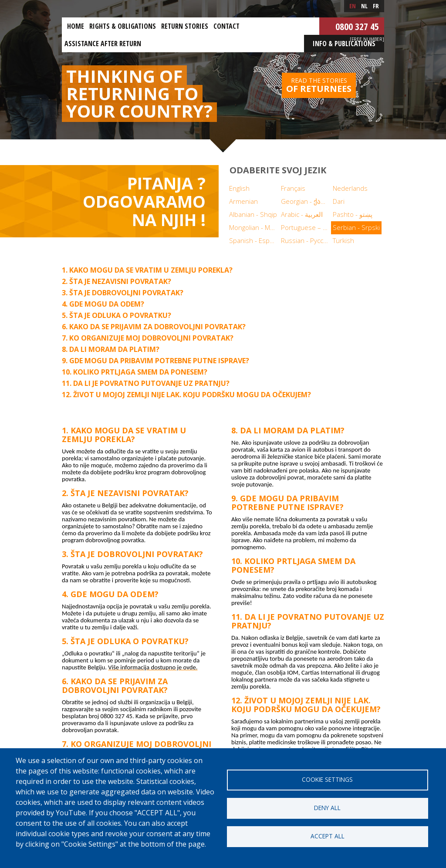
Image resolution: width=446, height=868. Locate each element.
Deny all (327, 808)
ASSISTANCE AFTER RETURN (103, 44)
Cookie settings (327, 779)
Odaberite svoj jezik (278, 170)
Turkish (343, 240)
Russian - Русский (306, 240)
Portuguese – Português (306, 227)
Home (76, 26)
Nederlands (350, 188)
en (353, 6)
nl (364, 6)
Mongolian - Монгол (254, 227)
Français (293, 188)
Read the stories (319, 85)
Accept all (328, 836)
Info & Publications (344, 44)
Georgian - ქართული (306, 201)
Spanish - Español (254, 240)
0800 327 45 (357, 26)
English (239, 188)
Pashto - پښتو (353, 214)
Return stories (185, 26)
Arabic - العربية (302, 214)
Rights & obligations (123, 26)
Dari (339, 201)
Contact (226, 26)
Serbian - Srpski (356, 227)
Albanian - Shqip (253, 214)
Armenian (243, 201)
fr (376, 6)
